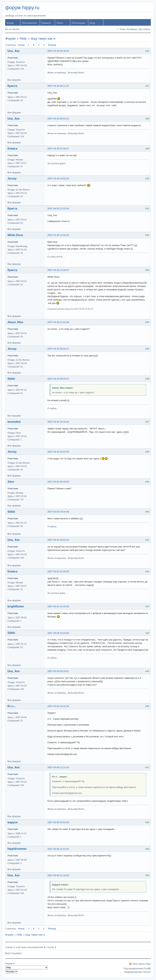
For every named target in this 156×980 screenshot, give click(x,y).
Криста (12, 86)
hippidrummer (17, 849)
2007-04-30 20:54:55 (58, 452)
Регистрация (78, 23)
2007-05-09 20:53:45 (58, 822)
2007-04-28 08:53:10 (58, 119)
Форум (10, 23)
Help (23, 38)
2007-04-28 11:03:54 (58, 209)
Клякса (12, 149)
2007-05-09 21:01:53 (58, 849)
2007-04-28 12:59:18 (58, 235)
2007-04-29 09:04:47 (58, 349)
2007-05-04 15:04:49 (58, 512)
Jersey (12, 179)
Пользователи (29, 23)
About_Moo (15, 322)
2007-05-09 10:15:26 (58, 706)
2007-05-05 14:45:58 (58, 606)
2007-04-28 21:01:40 (58, 322)
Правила (46, 23)
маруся (13, 822)
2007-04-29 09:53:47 (58, 379)
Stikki (11, 379)
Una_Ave (14, 51)
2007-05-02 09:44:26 (58, 482)
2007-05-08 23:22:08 (58, 633)
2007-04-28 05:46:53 (58, 51)
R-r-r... (12, 706)
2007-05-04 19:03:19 (58, 540)
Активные (132, 29)
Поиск (60, 23)
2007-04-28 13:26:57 (58, 270)
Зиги (11, 482)
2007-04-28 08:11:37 (58, 86)
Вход (92, 23)
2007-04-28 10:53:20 (58, 179)
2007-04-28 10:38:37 (58, 149)
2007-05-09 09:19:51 (58, 671)
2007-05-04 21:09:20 (58, 571)
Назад (21, 45)
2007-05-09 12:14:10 (58, 767)
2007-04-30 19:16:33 (58, 422)
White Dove (15, 235)
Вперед (52, 45)
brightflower (16, 606)
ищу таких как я (43, 38)
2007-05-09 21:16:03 (58, 875)
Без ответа (145, 29)
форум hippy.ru (22, 8)
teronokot (14, 422)
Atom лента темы (142, 964)
